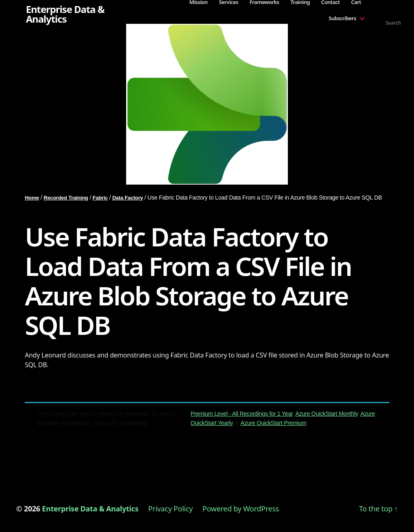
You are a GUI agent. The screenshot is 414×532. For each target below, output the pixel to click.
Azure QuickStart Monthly (326, 414)
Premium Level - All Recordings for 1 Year (242, 414)
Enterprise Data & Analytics (65, 14)
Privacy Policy (171, 509)
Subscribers (342, 18)
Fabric (100, 198)
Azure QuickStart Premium (274, 423)
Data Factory (128, 198)
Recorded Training (66, 198)
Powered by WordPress (241, 509)
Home (32, 198)
